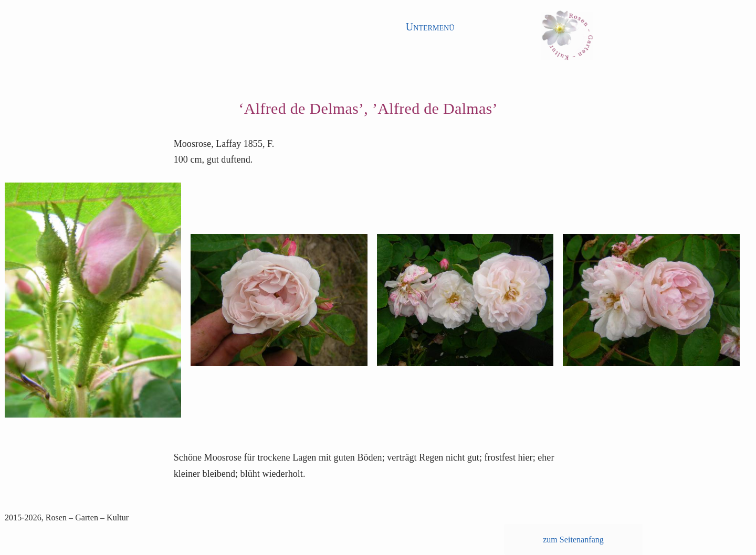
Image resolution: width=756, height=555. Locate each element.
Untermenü (430, 27)
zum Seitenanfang (573, 540)
